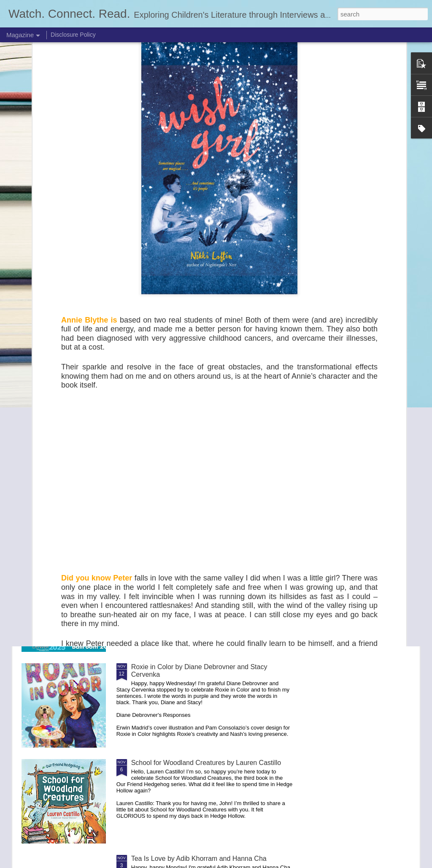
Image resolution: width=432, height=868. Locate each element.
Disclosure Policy (73, 35)
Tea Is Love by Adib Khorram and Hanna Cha (199, 859)
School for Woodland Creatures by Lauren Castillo (206, 763)
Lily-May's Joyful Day (163, 475)
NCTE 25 (145, 571)
